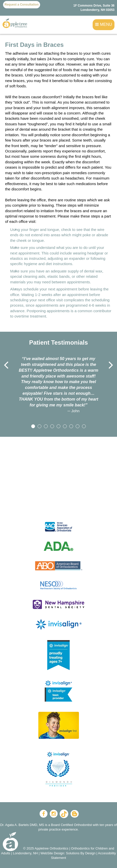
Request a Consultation (22, 5)
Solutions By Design (81, 853)
